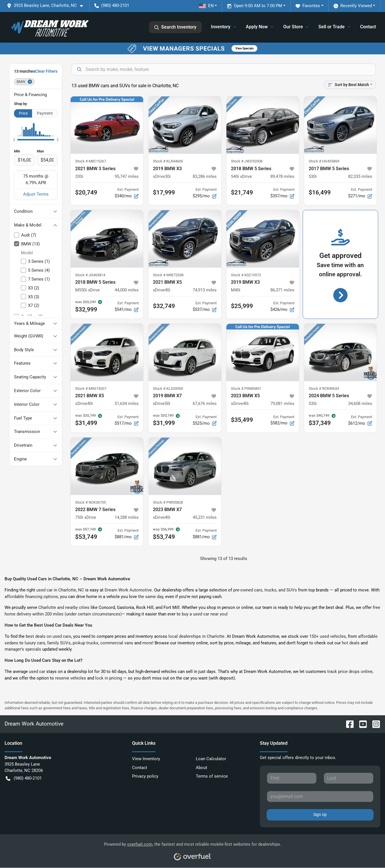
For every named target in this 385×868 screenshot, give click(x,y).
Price (23, 113)
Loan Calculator (211, 759)
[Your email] (320, 797)
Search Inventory (175, 27)
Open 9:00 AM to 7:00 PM (255, 6)
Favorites (308, 6)
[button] (47, 6)
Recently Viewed (353, 6)
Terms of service (212, 776)
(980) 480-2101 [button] (112, 5)
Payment (45, 113)
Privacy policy (145, 776)
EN (206, 6)
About (202, 768)
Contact (368, 27)
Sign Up (320, 815)
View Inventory (146, 759)
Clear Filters (46, 71)
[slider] (14, 140)
